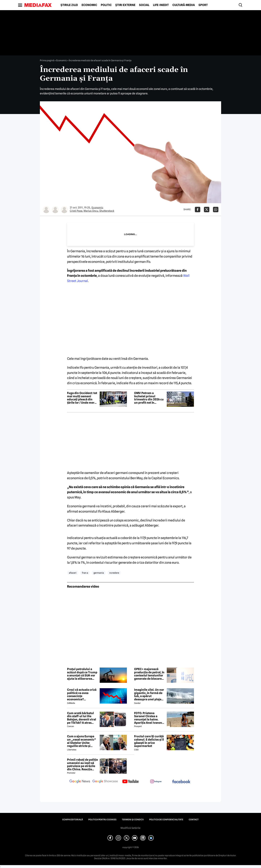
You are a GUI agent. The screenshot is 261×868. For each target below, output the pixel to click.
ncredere (114, 573)
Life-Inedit (161, 5)
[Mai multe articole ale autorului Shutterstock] (64, 210)
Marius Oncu (91, 211)
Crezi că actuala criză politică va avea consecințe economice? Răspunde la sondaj (82, 695)
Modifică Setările (130, 828)
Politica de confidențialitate (166, 820)
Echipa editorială (73, 820)
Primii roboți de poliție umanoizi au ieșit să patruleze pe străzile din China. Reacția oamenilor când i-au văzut (82, 765)
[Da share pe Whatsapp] (216, 210)
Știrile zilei (69, 5)
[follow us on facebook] (181, 782)
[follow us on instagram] (156, 782)
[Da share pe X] (207, 210)
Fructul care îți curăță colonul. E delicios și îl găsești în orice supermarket (149, 741)
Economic (89, 5)
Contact (194, 820)
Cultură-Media (184, 5)
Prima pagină (47, 60)
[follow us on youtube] (130, 782)
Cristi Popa (76, 211)
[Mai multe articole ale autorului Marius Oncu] (55, 210)
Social (144, 5)
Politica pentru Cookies (102, 820)
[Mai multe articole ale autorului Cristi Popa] (46, 210)
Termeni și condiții (133, 820)
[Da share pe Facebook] (198, 210)
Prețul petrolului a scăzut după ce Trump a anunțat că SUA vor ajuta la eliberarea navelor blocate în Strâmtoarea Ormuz (82, 674)
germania (99, 573)
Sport (203, 5)
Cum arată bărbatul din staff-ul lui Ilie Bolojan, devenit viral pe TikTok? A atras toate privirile (82, 718)
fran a (85, 573)
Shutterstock (107, 211)
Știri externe (125, 5)
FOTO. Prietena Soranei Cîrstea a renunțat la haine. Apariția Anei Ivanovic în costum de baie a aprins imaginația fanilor (149, 718)
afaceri (73, 573)
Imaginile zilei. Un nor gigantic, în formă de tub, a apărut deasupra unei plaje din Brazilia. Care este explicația (149, 695)
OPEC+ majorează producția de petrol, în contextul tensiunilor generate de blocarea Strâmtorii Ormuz (149, 674)
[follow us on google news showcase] (105, 782)
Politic (106, 5)
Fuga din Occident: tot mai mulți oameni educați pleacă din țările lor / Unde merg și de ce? (82, 398)
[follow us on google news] (80, 782)
